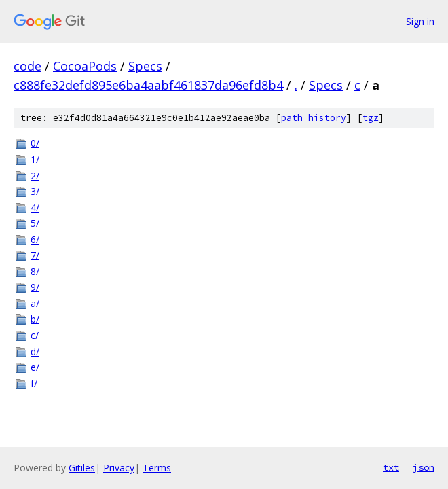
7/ (35, 255)
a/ (35, 303)
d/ (35, 351)
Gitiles (82, 468)
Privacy (119, 468)
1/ (35, 159)
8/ (35, 271)
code (27, 66)
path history (314, 118)
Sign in (420, 21)
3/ (35, 191)
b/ (35, 319)
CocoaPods (85, 66)
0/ (35, 143)
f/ (34, 383)
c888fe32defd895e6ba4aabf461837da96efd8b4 (148, 85)
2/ (35, 176)
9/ (35, 287)
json (424, 467)
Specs (145, 66)
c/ (35, 335)
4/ (35, 207)
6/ (35, 239)
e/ (35, 367)
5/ (35, 223)
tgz (371, 118)
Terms (157, 468)
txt (391, 467)
